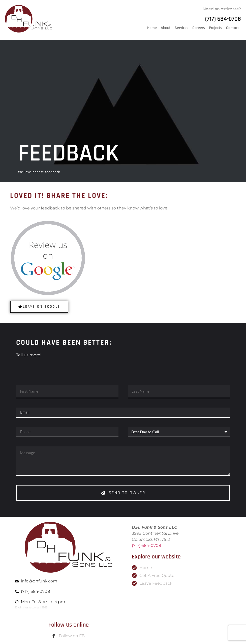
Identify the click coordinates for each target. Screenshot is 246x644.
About (166, 28)
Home (152, 28)
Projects (216, 28)
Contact (233, 28)
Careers (199, 28)
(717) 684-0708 (223, 19)
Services (181, 28)
